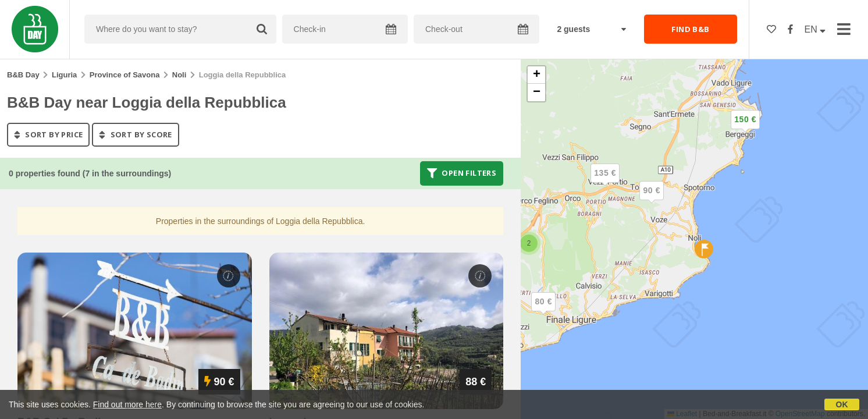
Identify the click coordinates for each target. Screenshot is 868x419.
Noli (179, 75)
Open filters (462, 173)
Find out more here (127, 404)
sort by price (48, 134)
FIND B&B (690, 29)
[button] (745, 129)
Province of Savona (125, 75)
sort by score (135, 134)
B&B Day (23, 75)
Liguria (64, 75)
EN (815, 29)
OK (842, 404)
